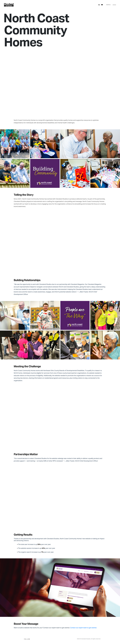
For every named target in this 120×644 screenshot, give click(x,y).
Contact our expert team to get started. (83, 628)
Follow (27, 639)
